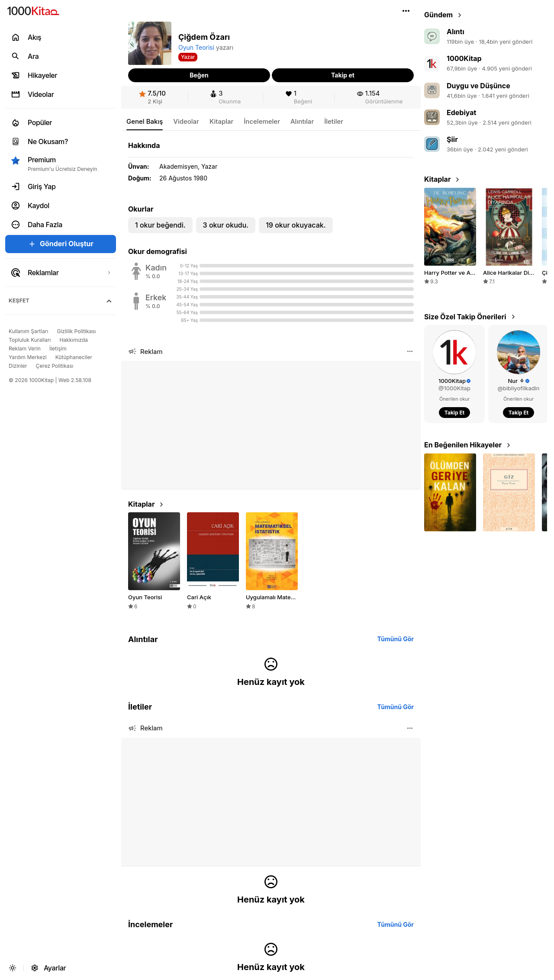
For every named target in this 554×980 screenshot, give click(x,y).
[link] (152, 97)
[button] (406, 11)
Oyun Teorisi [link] (196, 47)
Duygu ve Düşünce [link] (478, 86)
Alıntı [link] (456, 32)
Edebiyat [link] (461, 112)
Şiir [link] (452, 139)
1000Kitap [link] (464, 58)
